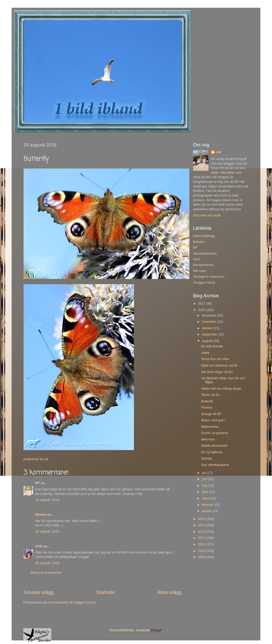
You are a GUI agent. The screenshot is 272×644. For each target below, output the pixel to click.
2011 (202, 544)
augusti (208, 341)
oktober (208, 328)
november (210, 322)
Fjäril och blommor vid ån (219, 366)
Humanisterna (203, 265)
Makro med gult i (213, 420)
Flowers (207, 408)
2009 (202, 557)
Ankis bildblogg (204, 236)
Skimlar (206, 459)
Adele (205, 353)
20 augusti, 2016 (47, 531)
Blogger (156, 630)
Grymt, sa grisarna (214, 433)
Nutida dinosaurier (214, 446)
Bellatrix (199, 242)
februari (208, 505)
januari (207, 511)
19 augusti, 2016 (47, 500)
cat (218, 152)
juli (205, 473)
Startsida (105, 592)
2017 (202, 304)
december (210, 316)
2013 (202, 532)
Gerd (197, 259)
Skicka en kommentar (46, 573)
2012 (202, 538)
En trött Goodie (212, 346)
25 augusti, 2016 (47, 563)
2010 (202, 551)
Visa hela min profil (207, 215)
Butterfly (207, 401)
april (206, 492)
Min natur (200, 271)
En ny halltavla (212, 452)
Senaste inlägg (38, 592)
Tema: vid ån (210, 395)
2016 (202, 310)
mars (206, 498)
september (210, 334)
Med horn (208, 439)
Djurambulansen (205, 254)
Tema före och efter (215, 359)
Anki (39, 546)
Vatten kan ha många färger (221, 389)
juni (205, 479)
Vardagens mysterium (209, 277)
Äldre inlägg (169, 592)
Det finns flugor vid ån (217, 372)
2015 (202, 519)
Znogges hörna (204, 283)
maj (205, 486)
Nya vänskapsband (215, 465)
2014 (202, 525)
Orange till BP (211, 414)
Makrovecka (210, 427)
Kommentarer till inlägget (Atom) (72, 603)
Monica (41, 515)
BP (37, 483)
